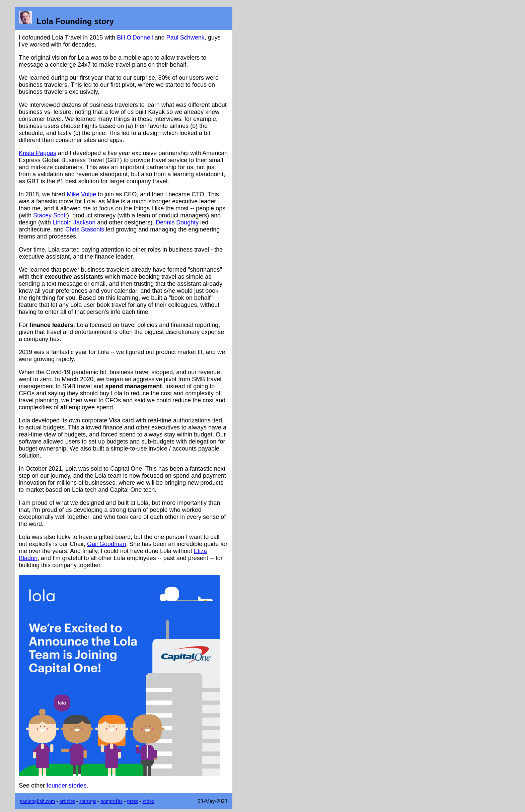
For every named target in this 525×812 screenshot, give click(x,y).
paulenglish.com (37, 801)
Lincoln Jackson (74, 222)
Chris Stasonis (85, 229)
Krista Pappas (37, 153)
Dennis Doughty (177, 222)
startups (88, 801)
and (160, 38)
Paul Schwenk (185, 38)
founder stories (66, 786)
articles (67, 801)
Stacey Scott (50, 215)
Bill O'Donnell (135, 38)
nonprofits (111, 801)
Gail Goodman (106, 544)
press (132, 801)
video (149, 801)
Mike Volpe (81, 194)
